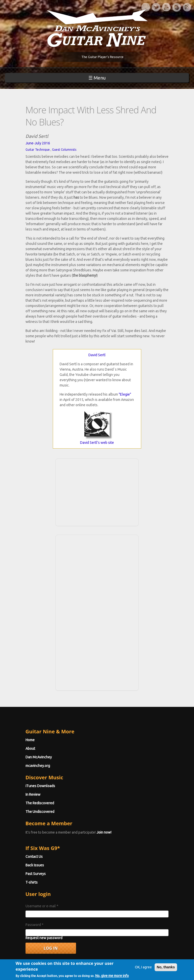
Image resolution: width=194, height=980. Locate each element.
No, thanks (162, 963)
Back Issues (21, 827)
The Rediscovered (26, 765)
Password (20, 887)
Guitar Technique (23, 138)
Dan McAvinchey (25, 719)
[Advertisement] (97, 453)
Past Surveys (21, 836)
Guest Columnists (50, 138)
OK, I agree (140, 963)
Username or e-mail (28, 868)
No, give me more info (36, 977)
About (16, 710)
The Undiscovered (26, 773)
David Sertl (97, 317)
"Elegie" (125, 356)
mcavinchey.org (24, 728)
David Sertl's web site (97, 404)
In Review (19, 756)
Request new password (30, 900)
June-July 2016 (24, 132)
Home (16, 702)
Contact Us (20, 818)
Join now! (90, 794)
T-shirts (17, 844)
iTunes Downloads (26, 748)
